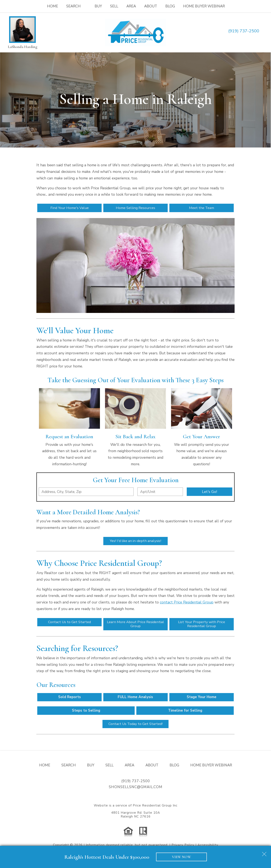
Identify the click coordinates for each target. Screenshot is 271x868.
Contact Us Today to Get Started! (135, 726)
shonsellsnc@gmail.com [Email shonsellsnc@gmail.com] (136, 789)
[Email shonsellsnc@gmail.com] (264, 31)
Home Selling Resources (135, 208)
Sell (114, 6)
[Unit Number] (160, 492)
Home (53, 6)
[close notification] (264, 853)
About (151, 6)
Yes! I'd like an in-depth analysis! (135, 541)
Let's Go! (209, 492)
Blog (170, 6)
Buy (98, 6)
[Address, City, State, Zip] (86, 492)
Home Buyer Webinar (204, 6)
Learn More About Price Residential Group (135, 625)
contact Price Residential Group (187, 603)
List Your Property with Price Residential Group (202, 625)
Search (69, 767)
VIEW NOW (181, 857)
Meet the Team (202, 208)
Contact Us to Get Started (69, 623)
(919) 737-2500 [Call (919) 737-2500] (244, 31)
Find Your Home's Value (70, 208)
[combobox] (86, 492)
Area (131, 6)
